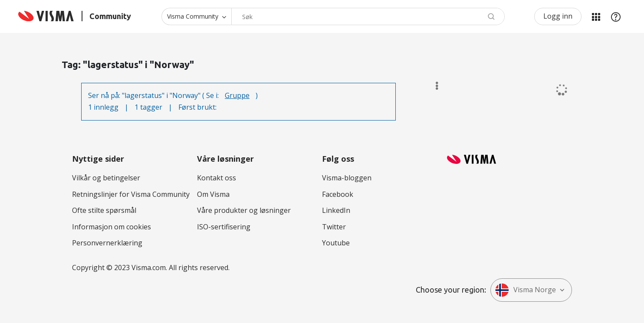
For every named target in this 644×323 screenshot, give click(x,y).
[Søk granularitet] (196, 16)
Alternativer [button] (433, 86)
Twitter (334, 227)
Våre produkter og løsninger (244, 210)
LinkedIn (336, 210)
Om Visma (213, 194)
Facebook (338, 194)
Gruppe (237, 95)
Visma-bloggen (347, 178)
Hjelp (616, 16)
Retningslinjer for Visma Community (131, 194)
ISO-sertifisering (224, 227)
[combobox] (368, 16)
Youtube (336, 243)
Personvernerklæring (107, 243)
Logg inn (558, 16)
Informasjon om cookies (112, 227)
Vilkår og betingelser (106, 178)
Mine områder (596, 16)
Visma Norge (526, 290)
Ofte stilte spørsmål (104, 210)
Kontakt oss (217, 178)
